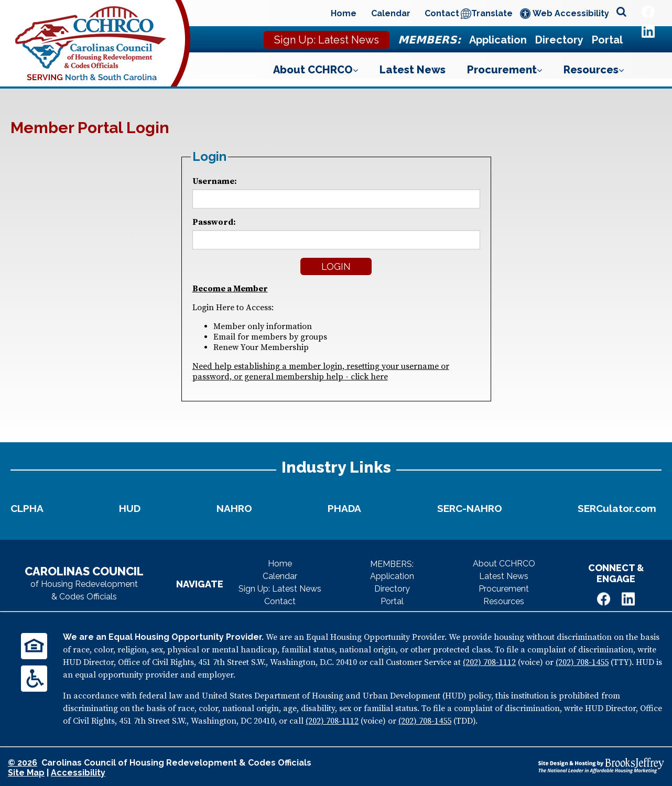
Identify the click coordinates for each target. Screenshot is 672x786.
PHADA (344, 508)
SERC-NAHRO (470, 508)
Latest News (413, 70)
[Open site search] (621, 12)
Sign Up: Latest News (327, 40)
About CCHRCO (504, 564)
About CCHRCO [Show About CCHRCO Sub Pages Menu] (316, 70)
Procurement (504, 589)
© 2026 (23, 763)
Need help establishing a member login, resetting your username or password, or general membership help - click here (321, 372)
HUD (130, 508)
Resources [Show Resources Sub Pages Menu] (594, 70)
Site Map (26, 773)
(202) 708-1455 (582, 662)
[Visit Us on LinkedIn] (648, 31)
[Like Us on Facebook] (648, 12)
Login (336, 266)
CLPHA (27, 508)
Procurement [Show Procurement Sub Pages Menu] (505, 70)
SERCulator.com (617, 508)
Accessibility (78, 773)
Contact (442, 13)
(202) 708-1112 (489, 662)
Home (344, 13)
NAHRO (234, 508)
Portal (607, 40)
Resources (504, 601)
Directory (559, 40)
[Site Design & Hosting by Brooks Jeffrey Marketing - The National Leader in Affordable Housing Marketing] (601, 766)
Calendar (391, 13)
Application (498, 40)
